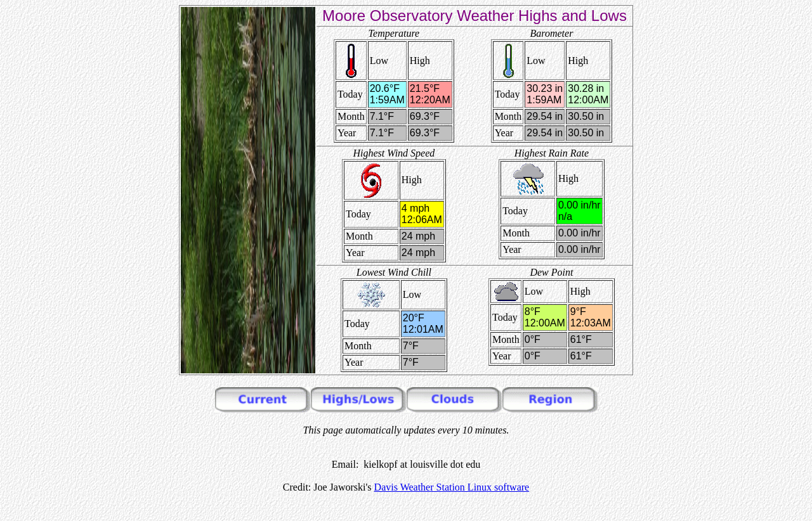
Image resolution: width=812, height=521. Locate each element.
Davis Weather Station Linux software (452, 487)
